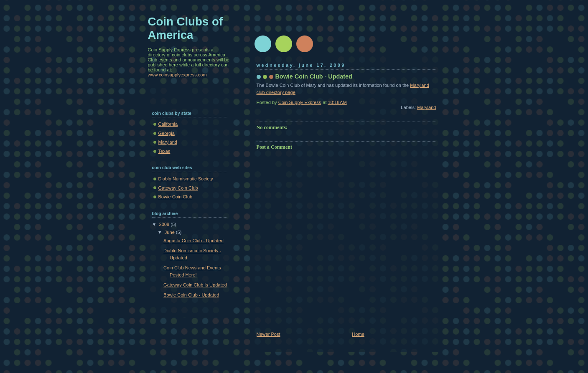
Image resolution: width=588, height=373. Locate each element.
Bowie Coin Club (176, 197)
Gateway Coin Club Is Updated (195, 285)
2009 (165, 224)
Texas (164, 151)
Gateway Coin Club (178, 188)
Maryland (426, 107)
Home (358, 334)
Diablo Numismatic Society (186, 179)
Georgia (167, 133)
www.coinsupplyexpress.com (177, 75)
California (168, 124)
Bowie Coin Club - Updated (191, 295)
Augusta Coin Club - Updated (193, 241)
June (170, 232)
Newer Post (269, 334)
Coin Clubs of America (185, 28)
